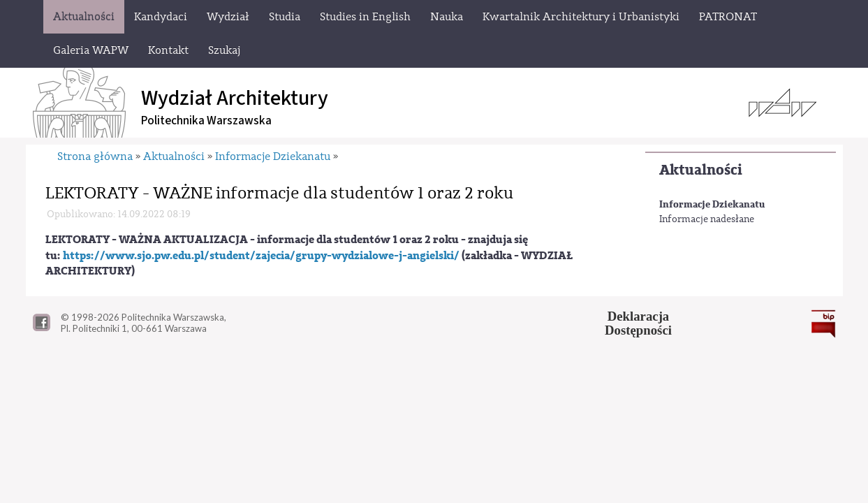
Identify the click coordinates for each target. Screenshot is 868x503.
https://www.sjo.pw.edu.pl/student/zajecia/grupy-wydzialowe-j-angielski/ (261, 256)
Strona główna (95, 156)
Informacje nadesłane (707, 219)
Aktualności (701, 170)
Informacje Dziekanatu (712, 204)
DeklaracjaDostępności (638, 323)
